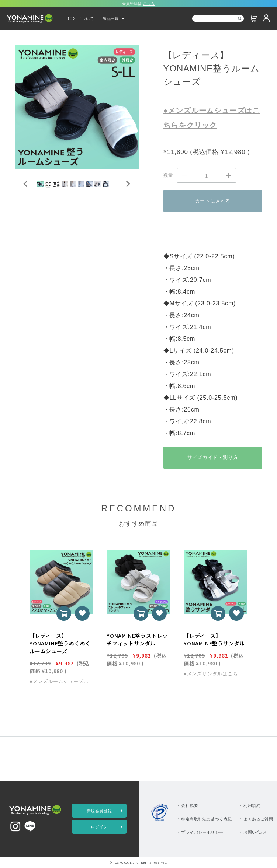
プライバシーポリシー (202, 832)
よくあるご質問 (258, 819)
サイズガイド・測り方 (213, 457)
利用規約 (252, 805)
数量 (169, 175)
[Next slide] (128, 199)
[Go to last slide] (26, 199)
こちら (149, 3)
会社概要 (190, 805)
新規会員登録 (99, 811)
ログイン (99, 827)
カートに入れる (213, 201)
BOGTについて (80, 18)
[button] (52, 199)
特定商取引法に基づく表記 (206, 819)
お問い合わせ (256, 832)
